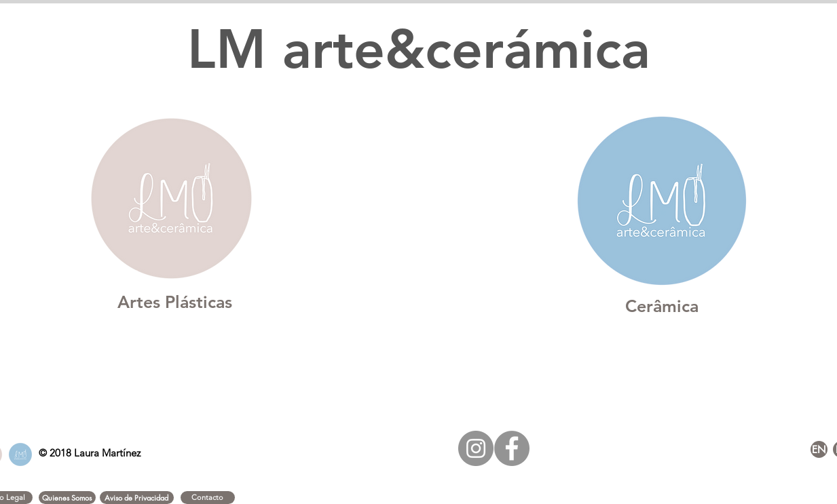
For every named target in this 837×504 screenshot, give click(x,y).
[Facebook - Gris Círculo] (512, 448)
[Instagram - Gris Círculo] (476, 448)
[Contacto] (208, 498)
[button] (67, 498)
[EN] (819, 449)
